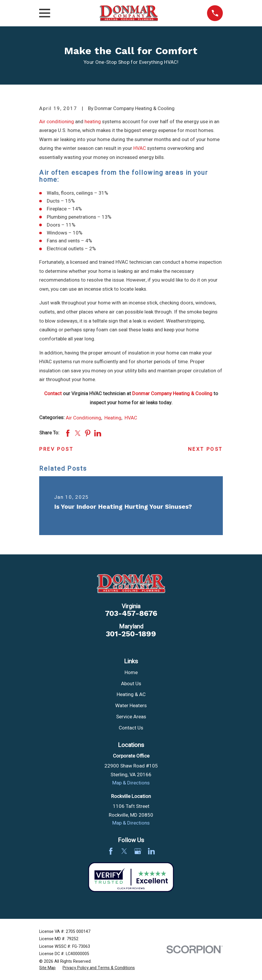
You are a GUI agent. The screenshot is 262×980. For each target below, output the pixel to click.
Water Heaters (131, 706)
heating (93, 122)
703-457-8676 (131, 614)
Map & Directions (131, 783)
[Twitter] (124, 851)
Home (131, 673)
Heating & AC (131, 694)
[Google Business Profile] (138, 851)
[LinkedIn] (151, 851)
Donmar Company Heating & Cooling (172, 394)
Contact (53, 394)
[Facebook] (111, 851)
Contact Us (131, 728)
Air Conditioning (83, 418)
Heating (113, 418)
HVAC (140, 148)
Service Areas (131, 717)
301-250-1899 (131, 634)
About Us (131, 684)
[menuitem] (47, 968)
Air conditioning (57, 122)
